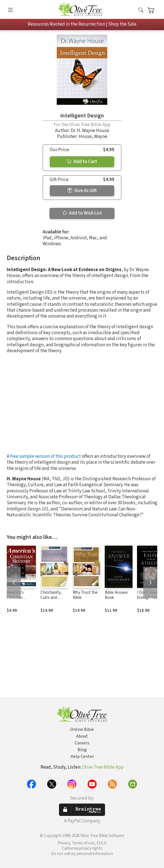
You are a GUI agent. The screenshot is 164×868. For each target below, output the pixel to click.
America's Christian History (15, 598)
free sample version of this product (45, 456)
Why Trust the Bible (85, 595)
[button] (141, 11)
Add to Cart (82, 162)
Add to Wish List (82, 213)
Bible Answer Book (116, 595)
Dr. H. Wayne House (90, 131)
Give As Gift (82, 191)
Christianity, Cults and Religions (51, 598)
